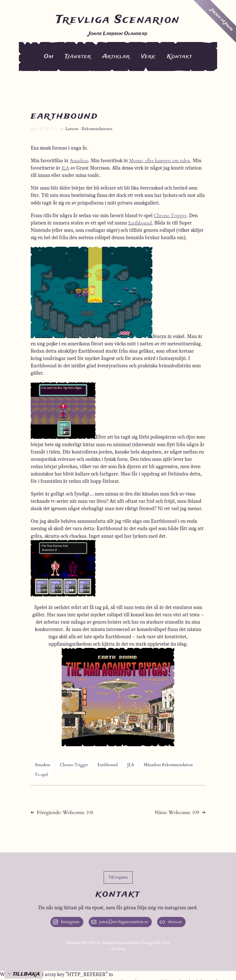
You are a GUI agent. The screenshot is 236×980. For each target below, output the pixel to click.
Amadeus (79, 161)
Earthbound (140, 223)
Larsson (72, 129)
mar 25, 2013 (42, 129)
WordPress (91, 943)
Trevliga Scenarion (118, 20)
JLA (65, 168)
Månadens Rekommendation (168, 765)
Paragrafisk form (156, 943)
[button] (118, 877)
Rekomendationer (97, 129)
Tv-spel (41, 775)
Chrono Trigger (170, 216)
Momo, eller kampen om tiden (160, 161)
